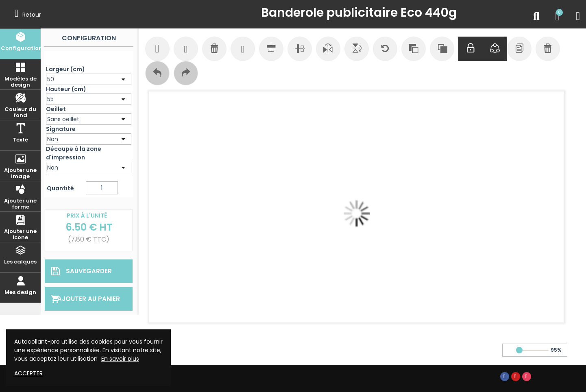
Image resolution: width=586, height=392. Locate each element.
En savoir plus (120, 359)
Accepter (28, 373)
